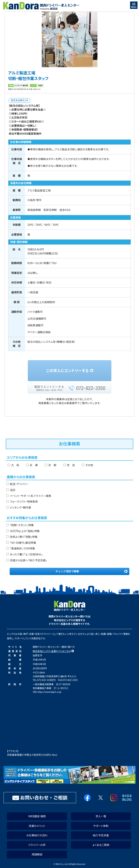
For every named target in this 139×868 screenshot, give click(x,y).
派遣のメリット (37, 826)
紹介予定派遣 (101, 835)
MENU (134, 6)
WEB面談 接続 (37, 816)
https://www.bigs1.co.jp (49, 692)
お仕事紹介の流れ (37, 835)
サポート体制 (101, 826)
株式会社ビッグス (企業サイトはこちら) (52, 651)
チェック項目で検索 (67, 571)
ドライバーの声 (37, 845)
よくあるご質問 (101, 845)
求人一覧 (101, 816)
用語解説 (37, 854)
